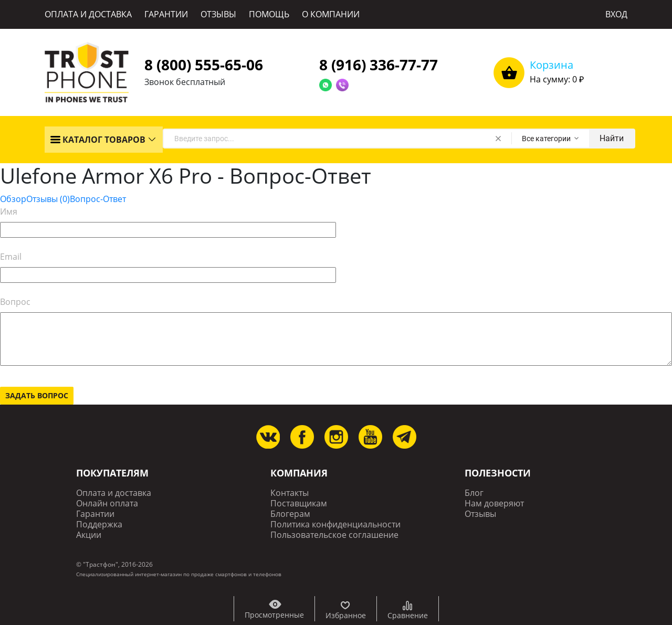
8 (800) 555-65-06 (204, 65)
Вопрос (15, 302)
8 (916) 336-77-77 (379, 65)
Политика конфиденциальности (335, 525)
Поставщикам (299, 504)
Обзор (13, 199)
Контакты (290, 493)
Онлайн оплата (107, 504)
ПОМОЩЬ (269, 14)
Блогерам (290, 514)
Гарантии (95, 514)
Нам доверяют (494, 504)
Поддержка (99, 525)
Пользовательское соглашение (334, 535)
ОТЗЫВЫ (218, 14)
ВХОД (616, 14)
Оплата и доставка (114, 493)
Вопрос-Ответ (98, 199)
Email (11, 257)
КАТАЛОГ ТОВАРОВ (98, 140)
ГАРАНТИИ (166, 14)
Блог (474, 493)
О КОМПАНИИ (331, 14)
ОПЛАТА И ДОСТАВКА (88, 14)
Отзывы (48, 199)
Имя (9, 211)
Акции (89, 535)
